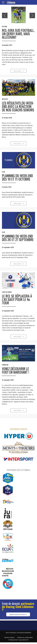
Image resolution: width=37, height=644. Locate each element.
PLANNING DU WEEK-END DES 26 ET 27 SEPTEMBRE (18, 241)
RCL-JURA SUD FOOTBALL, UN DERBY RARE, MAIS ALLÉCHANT (18, 34)
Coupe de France (7, 295)
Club (3, 174)
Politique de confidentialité (25, 639)
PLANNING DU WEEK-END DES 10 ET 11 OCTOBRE (17, 180)
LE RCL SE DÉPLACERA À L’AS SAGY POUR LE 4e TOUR (17, 302)
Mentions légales (9, 639)
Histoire (5, 26)
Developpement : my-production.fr (18, 642)
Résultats (5, 102)
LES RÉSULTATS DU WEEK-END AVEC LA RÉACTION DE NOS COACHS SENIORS (18, 109)
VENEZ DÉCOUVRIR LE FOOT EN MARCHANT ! (16, 374)
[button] (5, 15)
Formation (5, 368)
